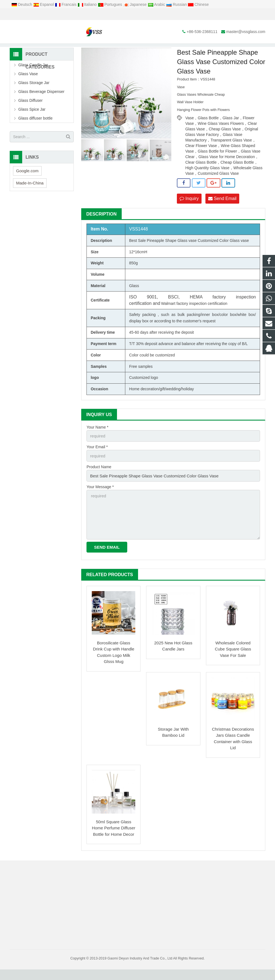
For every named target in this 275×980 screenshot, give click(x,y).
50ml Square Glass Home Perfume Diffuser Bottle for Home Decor (114, 839)
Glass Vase (119, 50)
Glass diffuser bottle (35, 135)
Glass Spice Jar (32, 126)
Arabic (157, 4)
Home (78, 50)
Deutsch (22, 4)
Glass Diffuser (30, 117)
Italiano (88, 4)
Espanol (44, 4)
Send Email (222, 215)
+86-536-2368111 (29, 14)
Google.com (27, 187)
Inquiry (189, 215)
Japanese (135, 4)
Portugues (111, 4)
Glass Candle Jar (33, 81)
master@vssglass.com (73, 14)
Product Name (99, 481)
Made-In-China (30, 199)
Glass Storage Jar (34, 99)
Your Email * (97, 462)
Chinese (198, 4)
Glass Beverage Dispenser (41, 108)
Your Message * (100, 500)
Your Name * (97, 443)
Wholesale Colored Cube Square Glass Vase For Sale (233, 660)
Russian (177, 4)
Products (97, 50)
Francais (66, 4)
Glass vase (187, 256)
